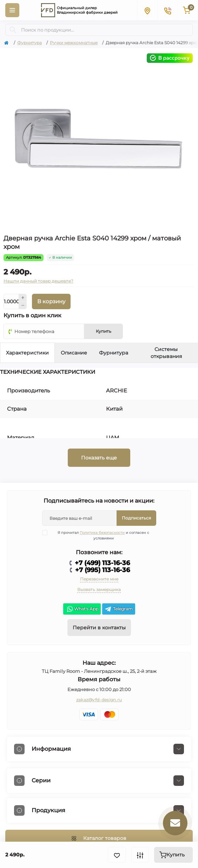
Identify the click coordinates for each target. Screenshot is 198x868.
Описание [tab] (74, 353)
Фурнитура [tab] (114, 353)
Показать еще (99, 458)
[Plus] (23, 298)
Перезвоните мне (99, 579)
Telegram (119, 609)
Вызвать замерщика (99, 589)
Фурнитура (29, 43)
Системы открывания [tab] (166, 353)
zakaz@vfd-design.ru (99, 700)
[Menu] (12, 10)
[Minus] (23, 306)
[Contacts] (167, 10)
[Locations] (147, 10)
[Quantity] (11, 302)
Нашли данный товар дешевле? (38, 281)
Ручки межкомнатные (74, 43)
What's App (82, 609)
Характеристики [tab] (27, 353)
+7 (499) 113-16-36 (102, 563)
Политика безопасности (102, 533)
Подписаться (136, 518)
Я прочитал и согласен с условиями (100, 535)
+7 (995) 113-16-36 (103, 570)
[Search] (13, 30)
